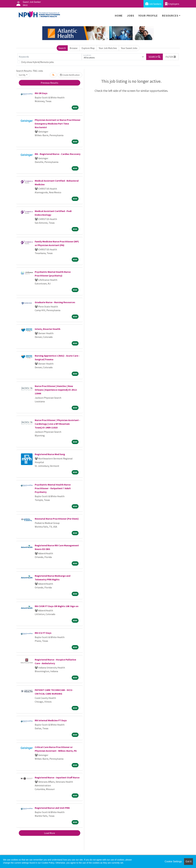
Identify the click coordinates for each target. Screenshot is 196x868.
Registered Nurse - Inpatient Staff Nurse (57, 777)
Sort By (22, 75)
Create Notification (70, 75)
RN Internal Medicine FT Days (51, 720)
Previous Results (49, 83)
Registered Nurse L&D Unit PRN (52, 808)
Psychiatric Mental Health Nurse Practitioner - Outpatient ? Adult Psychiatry (53, 488)
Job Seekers (153, 4)
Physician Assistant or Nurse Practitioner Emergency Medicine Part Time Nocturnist (58, 124)
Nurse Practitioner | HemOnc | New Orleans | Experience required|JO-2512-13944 (56, 390)
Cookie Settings (173, 861)
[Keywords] (50, 57)
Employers (172, 4)
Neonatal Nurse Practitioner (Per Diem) (57, 519)
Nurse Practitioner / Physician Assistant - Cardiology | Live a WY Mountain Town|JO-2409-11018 (57, 424)
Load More (50, 833)
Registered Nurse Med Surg (50, 454)
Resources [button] (170, 16)
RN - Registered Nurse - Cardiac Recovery (58, 154)
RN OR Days (41, 93)
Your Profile (148, 16)
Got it (188, 861)
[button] (171, 57)
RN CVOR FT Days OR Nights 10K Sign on (57, 606)
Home (119, 16)
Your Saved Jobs (129, 48)
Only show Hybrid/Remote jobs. (38, 62)
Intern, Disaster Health (48, 329)
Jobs (130, 16)
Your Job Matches (108, 48)
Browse (74, 48)
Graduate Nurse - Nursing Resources (55, 302)
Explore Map (88, 48)
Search (62, 48)
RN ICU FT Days (43, 633)
